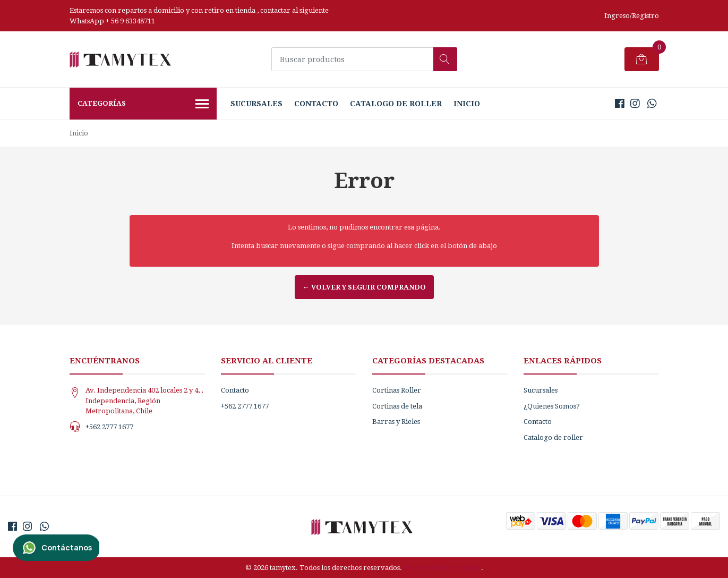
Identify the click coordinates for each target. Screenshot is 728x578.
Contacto (316, 104)
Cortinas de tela (397, 406)
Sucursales (256, 104)
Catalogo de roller (396, 104)
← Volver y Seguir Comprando (364, 287)
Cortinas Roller (397, 390)
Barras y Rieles (396, 422)
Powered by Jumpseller (442, 568)
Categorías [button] (143, 105)
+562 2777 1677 (109, 427)
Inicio (467, 104)
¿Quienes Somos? (552, 406)
